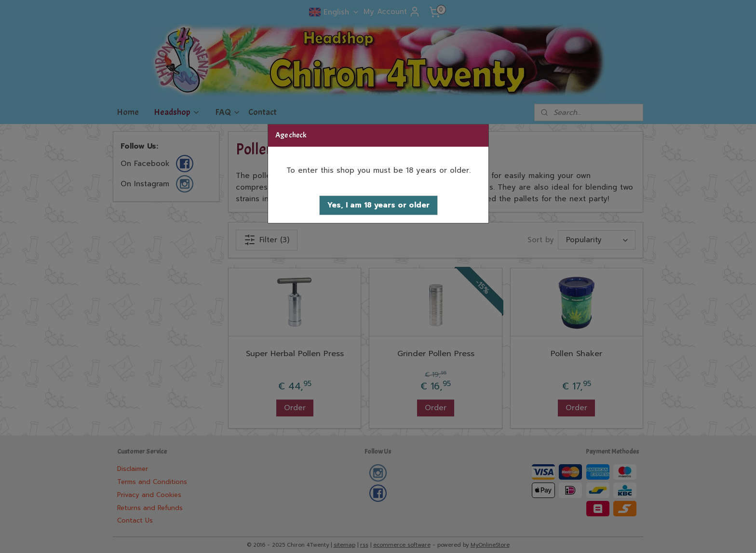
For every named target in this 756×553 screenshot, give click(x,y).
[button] (378, 205)
